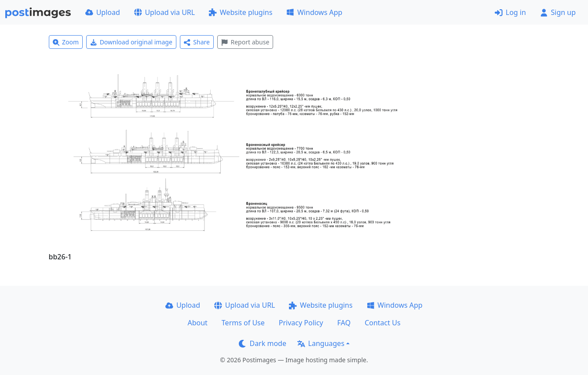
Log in (510, 12)
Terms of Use (243, 323)
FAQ (344, 323)
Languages (321, 343)
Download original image (131, 42)
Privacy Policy (301, 323)
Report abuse (245, 42)
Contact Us (382, 323)
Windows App (314, 12)
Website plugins (241, 12)
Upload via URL (164, 12)
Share (197, 42)
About (197, 323)
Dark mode (263, 343)
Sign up (558, 12)
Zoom (66, 42)
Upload (103, 12)
